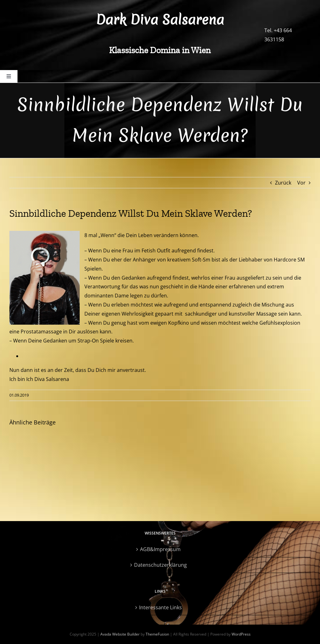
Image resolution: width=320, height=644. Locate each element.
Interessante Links (160, 607)
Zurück (283, 183)
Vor (301, 183)
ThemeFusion (157, 634)
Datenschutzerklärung (160, 565)
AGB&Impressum (160, 549)
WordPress (241, 634)
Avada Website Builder (120, 634)
